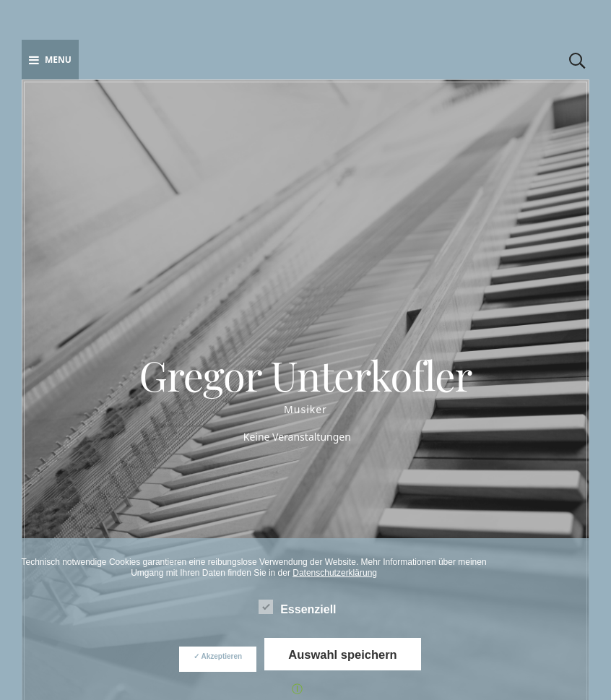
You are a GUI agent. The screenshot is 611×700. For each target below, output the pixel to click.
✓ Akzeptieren (218, 656)
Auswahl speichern (342, 654)
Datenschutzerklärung (335, 573)
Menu (50, 60)
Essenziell (297, 607)
